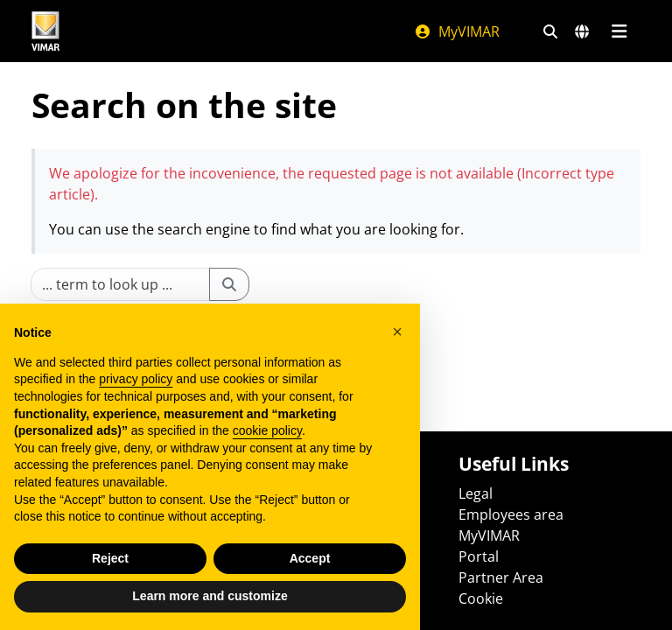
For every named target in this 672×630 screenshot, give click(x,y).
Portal (479, 556)
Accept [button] (310, 558)
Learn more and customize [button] (210, 596)
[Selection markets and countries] (582, 31)
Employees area (511, 514)
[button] (397, 332)
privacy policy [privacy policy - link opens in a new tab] (136, 379)
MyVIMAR (457, 31)
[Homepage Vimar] (45, 31)
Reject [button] (110, 558)
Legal (476, 493)
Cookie (481, 598)
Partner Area (501, 577)
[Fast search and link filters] (550, 31)
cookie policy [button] (267, 430)
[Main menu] (619, 31)
